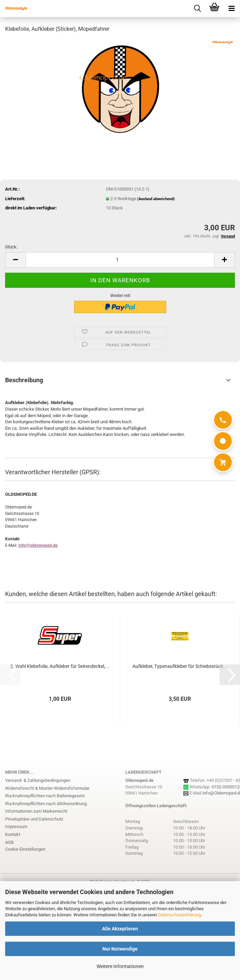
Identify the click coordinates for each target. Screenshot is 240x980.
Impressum (16, 827)
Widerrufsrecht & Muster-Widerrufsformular (47, 788)
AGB (9, 842)
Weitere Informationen (120, 966)
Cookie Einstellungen (25, 849)
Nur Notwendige (120, 949)
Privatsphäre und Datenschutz (34, 819)
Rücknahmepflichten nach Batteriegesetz (45, 796)
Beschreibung (24, 380)
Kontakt (13, 834)
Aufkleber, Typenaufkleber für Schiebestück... (180, 666)
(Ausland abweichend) (156, 199)
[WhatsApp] (223, 441)
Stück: (11, 247)
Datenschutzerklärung (179, 915)
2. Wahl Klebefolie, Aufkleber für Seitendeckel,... (60, 666)
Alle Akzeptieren (120, 929)
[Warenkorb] (223, 462)
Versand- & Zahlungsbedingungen (38, 780)
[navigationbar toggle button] (231, 9)
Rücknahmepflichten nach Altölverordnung (46, 804)
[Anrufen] (223, 420)
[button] (15, 260)
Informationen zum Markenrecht (36, 811)
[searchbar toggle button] (197, 9)
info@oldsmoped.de (38, 545)
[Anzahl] (120, 260)
